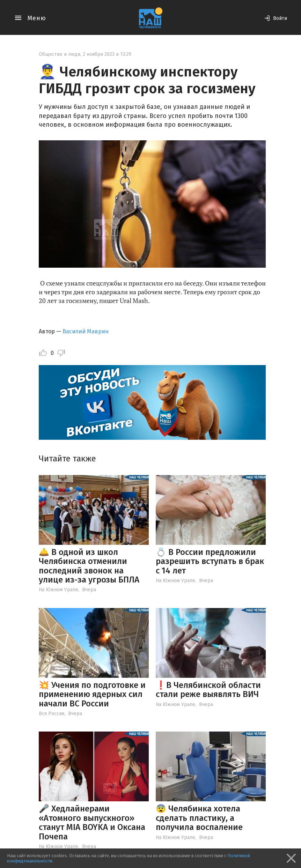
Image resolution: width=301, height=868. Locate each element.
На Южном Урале (58, 590)
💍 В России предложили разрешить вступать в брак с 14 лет (210, 561)
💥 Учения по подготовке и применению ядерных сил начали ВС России (92, 694)
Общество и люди (60, 54)
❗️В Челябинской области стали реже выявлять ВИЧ (208, 690)
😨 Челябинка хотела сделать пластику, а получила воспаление (199, 818)
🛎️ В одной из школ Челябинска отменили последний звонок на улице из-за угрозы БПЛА (89, 566)
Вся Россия (52, 714)
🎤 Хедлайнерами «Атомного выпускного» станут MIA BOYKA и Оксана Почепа (92, 822)
